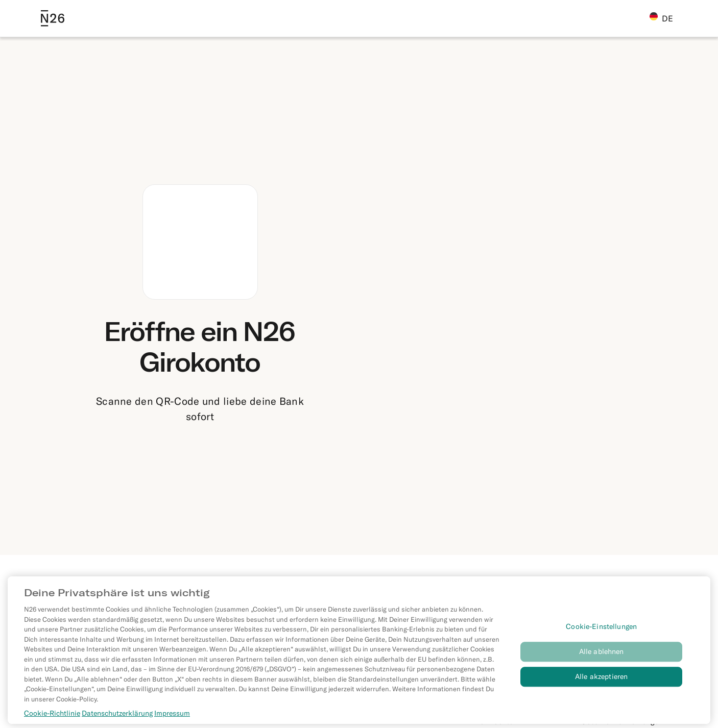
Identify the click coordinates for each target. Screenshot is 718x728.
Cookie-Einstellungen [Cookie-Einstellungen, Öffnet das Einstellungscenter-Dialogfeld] (601, 630)
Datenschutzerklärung (117, 717)
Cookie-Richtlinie (52, 717)
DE (661, 18)
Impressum (172, 717)
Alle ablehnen (602, 656)
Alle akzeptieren (601, 680)
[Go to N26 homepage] (53, 18)
